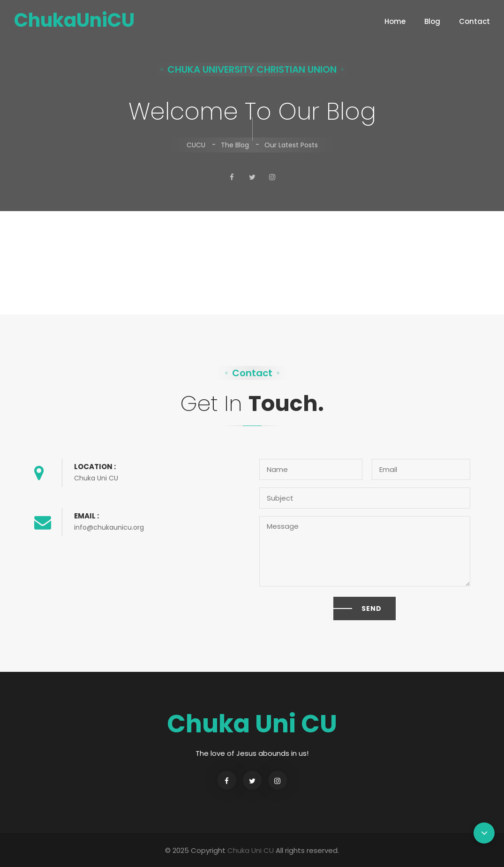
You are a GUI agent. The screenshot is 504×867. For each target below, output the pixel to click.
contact (478, 23)
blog (436, 23)
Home (395, 23)
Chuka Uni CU (251, 850)
